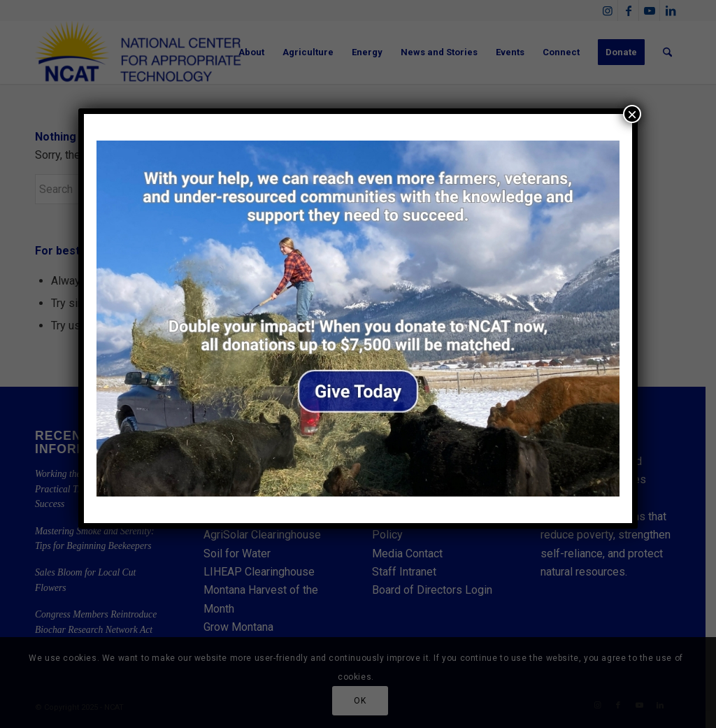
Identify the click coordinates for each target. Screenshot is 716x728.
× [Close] (632, 114)
